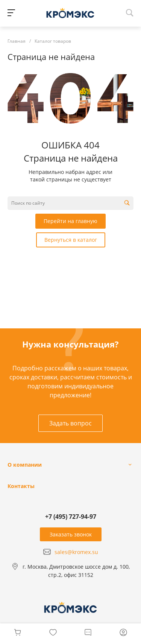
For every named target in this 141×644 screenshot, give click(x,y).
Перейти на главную (70, 221)
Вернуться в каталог (71, 240)
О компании (25, 465)
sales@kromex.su (76, 552)
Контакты (21, 486)
